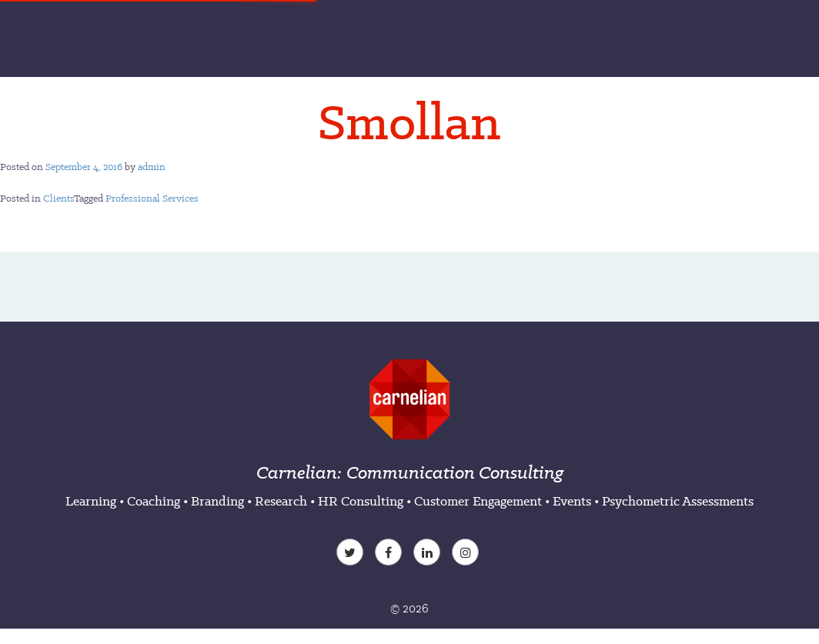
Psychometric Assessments (678, 501)
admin (152, 167)
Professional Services (152, 198)
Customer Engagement (478, 501)
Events (572, 501)
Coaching (154, 501)
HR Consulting (361, 501)
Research (281, 501)
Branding (217, 501)
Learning (91, 501)
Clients (58, 198)
